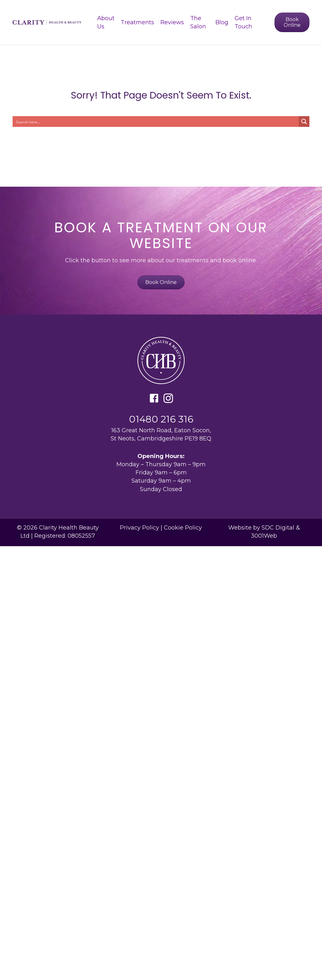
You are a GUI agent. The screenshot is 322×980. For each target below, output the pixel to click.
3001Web (264, 536)
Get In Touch (243, 22)
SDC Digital (278, 528)
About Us (106, 22)
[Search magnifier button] (304, 122)
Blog (222, 22)
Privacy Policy (139, 528)
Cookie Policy (183, 528)
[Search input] (156, 122)
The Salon (198, 22)
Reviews (172, 22)
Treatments (137, 22)
